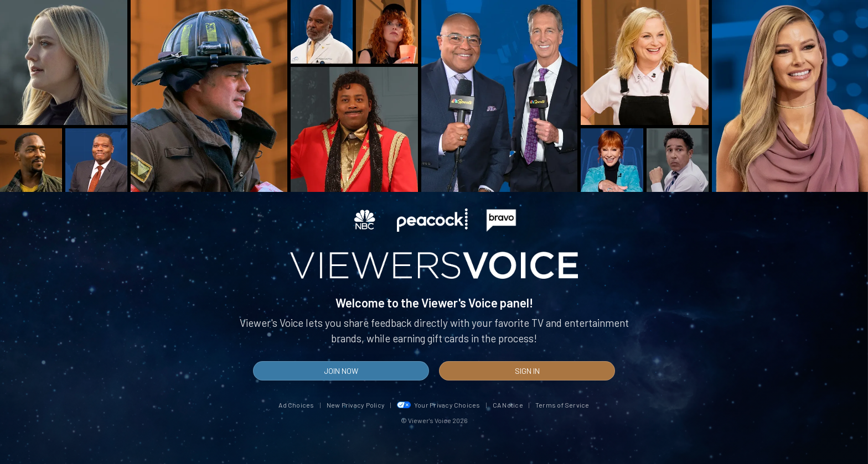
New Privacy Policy (356, 405)
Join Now (341, 371)
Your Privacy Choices (439, 405)
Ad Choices (296, 405)
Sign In (527, 371)
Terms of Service (562, 405)
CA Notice (508, 405)
